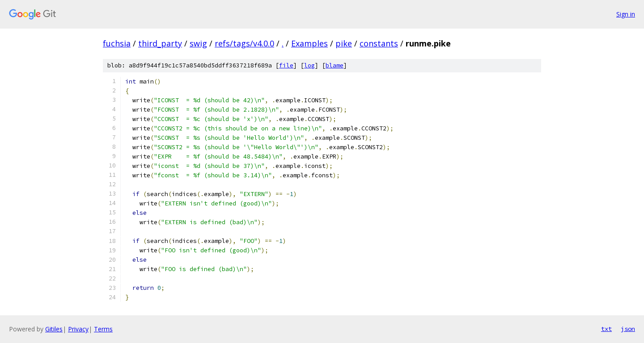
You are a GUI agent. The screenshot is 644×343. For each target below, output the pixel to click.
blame (335, 65)
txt (606, 329)
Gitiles (54, 329)
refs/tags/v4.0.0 (244, 43)
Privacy (78, 329)
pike (344, 43)
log (309, 65)
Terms (103, 329)
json (628, 329)
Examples (309, 43)
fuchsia (117, 43)
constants (379, 43)
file (286, 65)
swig (198, 43)
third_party (160, 43)
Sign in (626, 14)
